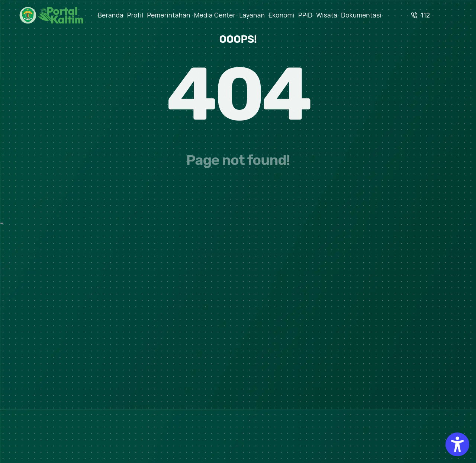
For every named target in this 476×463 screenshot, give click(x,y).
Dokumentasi (361, 15)
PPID (305, 15)
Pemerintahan (169, 15)
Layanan (252, 15)
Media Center (215, 15)
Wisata (327, 15)
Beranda (111, 15)
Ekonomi (282, 15)
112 (420, 15)
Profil (135, 15)
